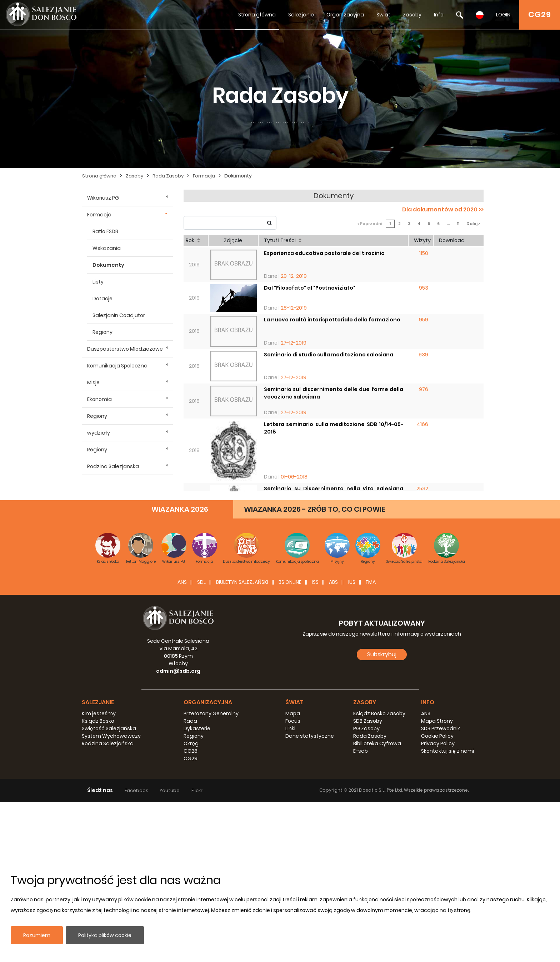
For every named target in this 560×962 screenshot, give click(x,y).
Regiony (102, 332)
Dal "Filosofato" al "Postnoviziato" (310, 288)
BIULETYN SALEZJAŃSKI (242, 742)
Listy (98, 282)
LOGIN (503, 15)
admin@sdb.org (178, 831)
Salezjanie (301, 15)
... (448, 224)
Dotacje (102, 299)
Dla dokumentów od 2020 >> (443, 209)
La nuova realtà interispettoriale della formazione (332, 320)
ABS (333, 742)
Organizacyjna (345, 15)
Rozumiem (37, 935)
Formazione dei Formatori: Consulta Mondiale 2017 (332, 587)
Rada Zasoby (168, 176)
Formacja (204, 176)
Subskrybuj (382, 814)
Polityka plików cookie (105, 935)
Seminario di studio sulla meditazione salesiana (329, 355)
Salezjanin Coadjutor (119, 315)
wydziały (99, 433)
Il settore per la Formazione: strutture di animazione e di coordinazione (334, 556)
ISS (315, 742)
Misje (93, 382)
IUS (352, 742)
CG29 (540, 14)
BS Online (290, 742)
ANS (182, 742)
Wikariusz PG (103, 198)
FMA (371, 742)
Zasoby (412, 15)
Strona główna (257, 15)
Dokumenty (238, 176)
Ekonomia (99, 399)
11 (458, 224)
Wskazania (107, 248)
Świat (383, 15)
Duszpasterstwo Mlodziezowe (125, 349)
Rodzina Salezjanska (113, 466)
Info (439, 15)
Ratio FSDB (105, 231)
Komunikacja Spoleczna (117, 366)
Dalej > (473, 224)
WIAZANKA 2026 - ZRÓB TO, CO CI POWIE (314, 669)
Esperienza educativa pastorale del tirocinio (324, 253)
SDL (201, 742)
